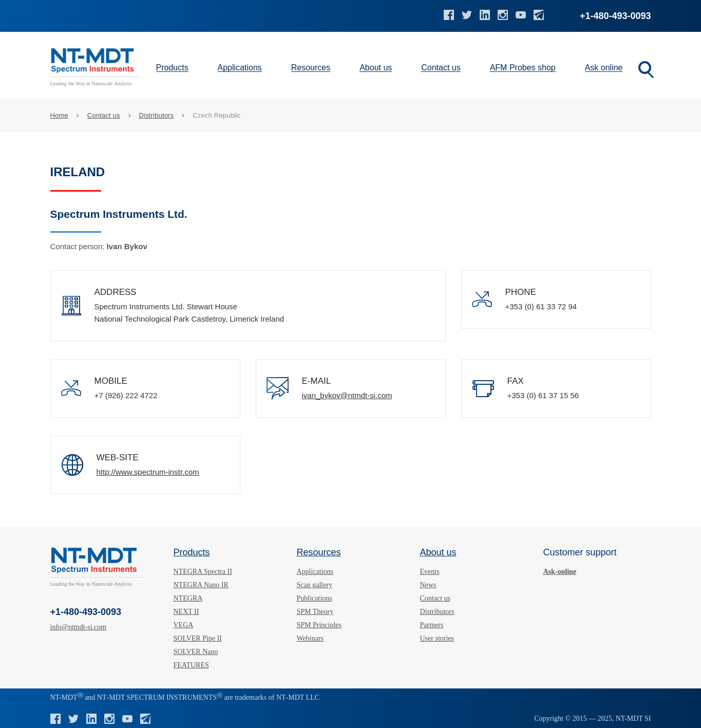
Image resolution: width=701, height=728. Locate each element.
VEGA (184, 625)
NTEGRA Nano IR (201, 585)
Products (172, 68)
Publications (315, 598)
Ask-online (560, 572)
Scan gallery (315, 585)
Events (430, 572)
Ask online (604, 68)
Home (59, 115)
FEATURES (191, 665)
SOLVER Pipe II (198, 638)
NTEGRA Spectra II (203, 572)
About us (376, 68)
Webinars (310, 638)
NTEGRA (188, 598)
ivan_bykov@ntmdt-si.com (347, 395)
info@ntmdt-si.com (79, 627)
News (428, 585)
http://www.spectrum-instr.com (148, 472)
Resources (311, 68)
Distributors (157, 115)
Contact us (441, 68)
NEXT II (186, 612)
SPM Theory (315, 612)
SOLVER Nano (196, 652)
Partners (432, 625)
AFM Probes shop (523, 68)
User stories (437, 638)
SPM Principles (319, 625)
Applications (240, 68)
